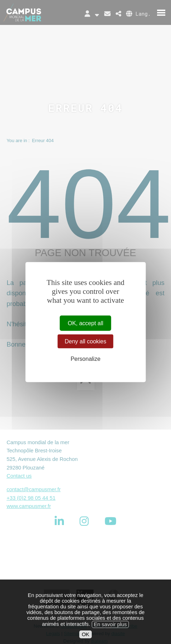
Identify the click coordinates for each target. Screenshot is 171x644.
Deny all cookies (85, 341)
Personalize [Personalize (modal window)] (86, 359)
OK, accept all (86, 323)
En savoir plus (110, 630)
